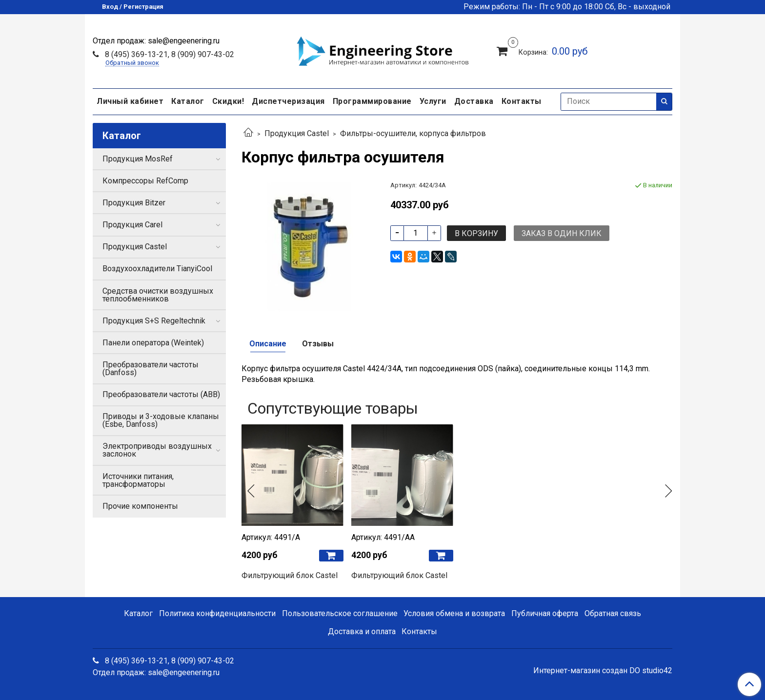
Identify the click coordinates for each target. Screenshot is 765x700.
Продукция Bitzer (134, 203)
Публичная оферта (545, 613)
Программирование (372, 101)
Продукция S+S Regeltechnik (154, 321)
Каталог (188, 101)
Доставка (474, 101)
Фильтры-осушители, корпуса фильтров (413, 133)
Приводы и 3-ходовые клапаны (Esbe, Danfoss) (161, 420)
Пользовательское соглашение (340, 613)
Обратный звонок (132, 63)
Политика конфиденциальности (217, 613)
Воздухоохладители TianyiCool (157, 269)
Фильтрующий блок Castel (290, 575)
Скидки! (228, 101)
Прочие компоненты (140, 506)
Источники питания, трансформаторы (138, 480)
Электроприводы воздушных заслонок (157, 450)
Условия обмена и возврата (454, 613)
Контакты (522, 101)
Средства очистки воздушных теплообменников (158, 295)
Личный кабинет (130, 101)
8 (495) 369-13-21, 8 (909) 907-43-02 (169, 54)
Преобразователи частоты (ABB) (161, 394)
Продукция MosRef (138, 159)
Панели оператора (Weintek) (153, 343)
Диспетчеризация (288, 101)
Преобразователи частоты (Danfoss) (151, 369)
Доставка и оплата (362, 631)
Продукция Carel (132, 225)
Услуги (433, 101)
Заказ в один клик (562, 233)
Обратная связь (613, 613)
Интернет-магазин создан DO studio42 (603, 671)
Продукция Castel (297, 133)
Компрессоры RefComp (145, 181)
